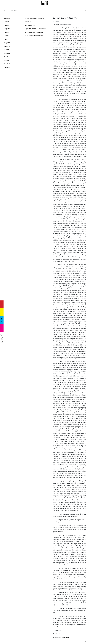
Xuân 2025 (7, 64)
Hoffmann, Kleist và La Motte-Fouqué (36, 29)
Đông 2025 (7, 60)
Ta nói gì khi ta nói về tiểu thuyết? (35, 18)
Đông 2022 (7, 43)
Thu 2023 (7, 25)
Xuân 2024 (7, 46)
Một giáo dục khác (30, 25)
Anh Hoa (59, 637)
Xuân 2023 (7, 18)
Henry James (66, 637)
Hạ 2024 (6, 50)
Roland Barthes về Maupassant (34, 32)
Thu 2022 (7, 39)
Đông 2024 (7, 53)
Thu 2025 (7, 32)
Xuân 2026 (7, 67)
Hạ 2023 (6, 22)
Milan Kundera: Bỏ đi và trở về (34, 36)
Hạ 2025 (6, 36)
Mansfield (28, 22)
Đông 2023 (7, 29)
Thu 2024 (7, 57)
